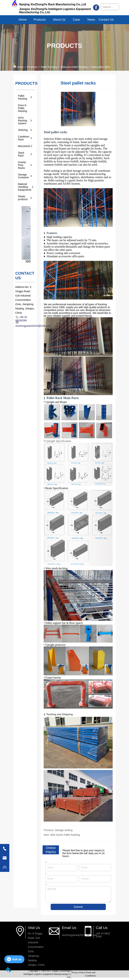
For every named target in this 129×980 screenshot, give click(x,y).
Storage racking (64, 830)
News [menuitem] (91, 20)
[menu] (64, 20)
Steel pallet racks (101, 67)
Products (32, 67)
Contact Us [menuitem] (106, 20)
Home (20, 67)
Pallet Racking (49, 67)
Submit (78, 907)
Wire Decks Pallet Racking (65, 835)
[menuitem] (40, 20)
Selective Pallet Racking (74, 67)
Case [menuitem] (77, 20)
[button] (40, 20)
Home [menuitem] (23, 20)
